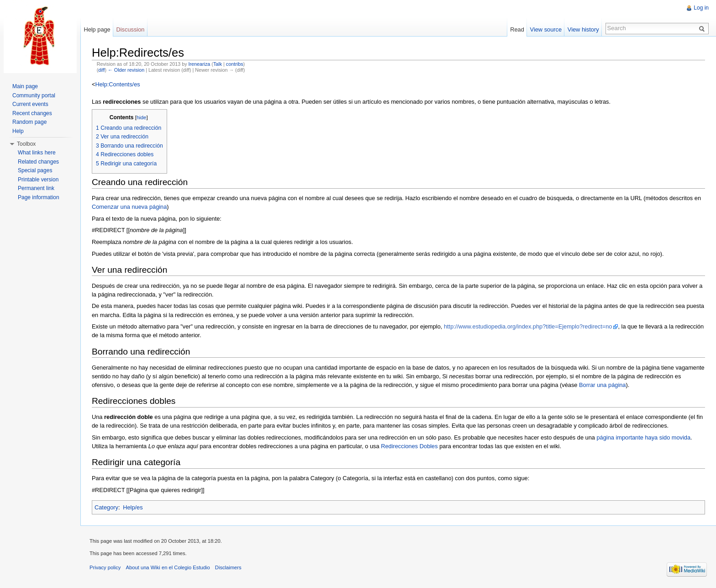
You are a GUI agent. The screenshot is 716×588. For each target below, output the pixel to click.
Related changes (38, 162)
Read (517, 29)
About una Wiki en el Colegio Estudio (168, 567)
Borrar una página (602, 385)
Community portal (34, 95)
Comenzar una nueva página (129, 207)
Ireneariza (200, 64)
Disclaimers (228, 567)
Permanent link (36, 188)
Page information (39, 197)
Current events (30, 104)
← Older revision (126, 70)
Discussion (131, 29)
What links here (37, 153)
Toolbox (26, 144)
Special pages (35, 170)
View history (583, 29)
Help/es (133, 507)
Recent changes (32, 113)
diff (101, 70)
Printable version (38, 180)
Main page (25, 86)
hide (142, 117)
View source (546, 29)
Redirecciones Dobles (409, 446)
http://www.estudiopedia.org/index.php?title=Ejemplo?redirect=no (528, 326)
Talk (218, 64)
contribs (235, 64)
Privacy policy (105, 567)
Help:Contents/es (117, 84)
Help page (97, 29)
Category (106, 507)
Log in (701, 8)
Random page (29, 122)
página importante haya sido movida (643, 437)
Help (18, 131)
